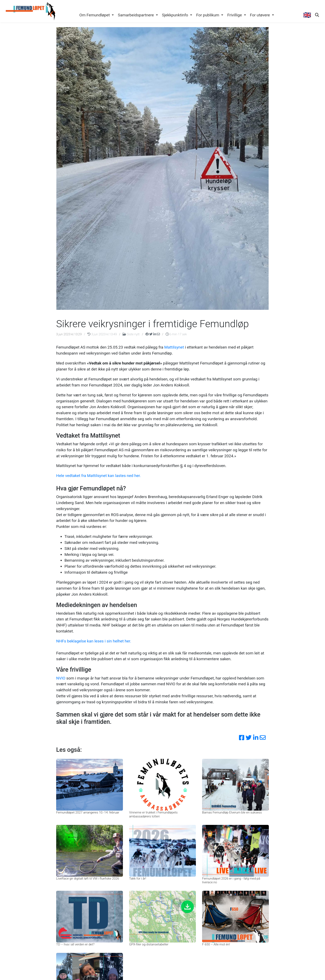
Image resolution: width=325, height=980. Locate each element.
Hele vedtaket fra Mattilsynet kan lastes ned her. (98, 476)
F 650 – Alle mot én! (216, 944)
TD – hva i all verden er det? (75, 944)
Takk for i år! (138, 879)
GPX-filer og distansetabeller (149, 944)
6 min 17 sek (176, 334)
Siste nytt (131, 334)
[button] (97, 15)
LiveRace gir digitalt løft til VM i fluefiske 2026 (88, 879)
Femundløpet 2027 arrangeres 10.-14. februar (88, 812)
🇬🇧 (307, 15)
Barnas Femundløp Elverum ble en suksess (232, 812)
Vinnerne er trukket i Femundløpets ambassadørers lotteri (153, 814)
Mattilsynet (174, 347)
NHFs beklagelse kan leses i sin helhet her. (94, 641)
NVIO (61, 678)
